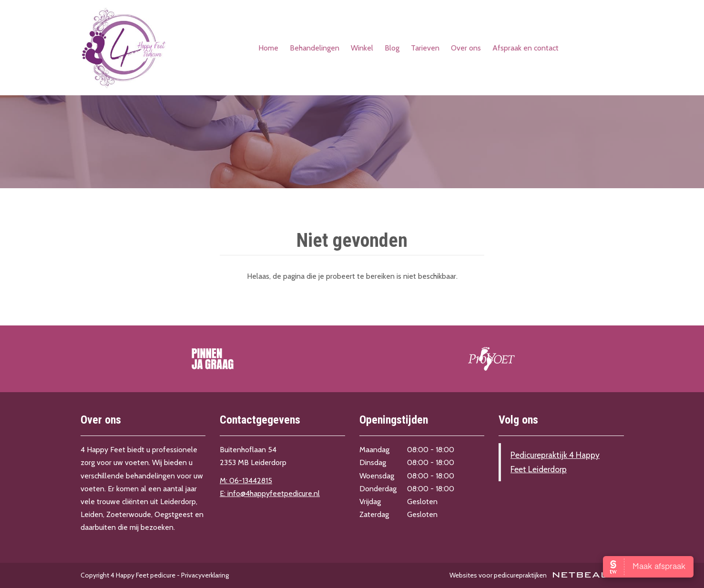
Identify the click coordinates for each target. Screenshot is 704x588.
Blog (392, 48)
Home (268, 48)
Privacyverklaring (205, 575)
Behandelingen (315, 48)
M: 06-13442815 (246, 481)
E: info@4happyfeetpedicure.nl (270, 493)
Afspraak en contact (525, 48)
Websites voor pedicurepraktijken (537, 575)
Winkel (362, 48)
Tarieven (425, 48)
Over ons (466, 48)
